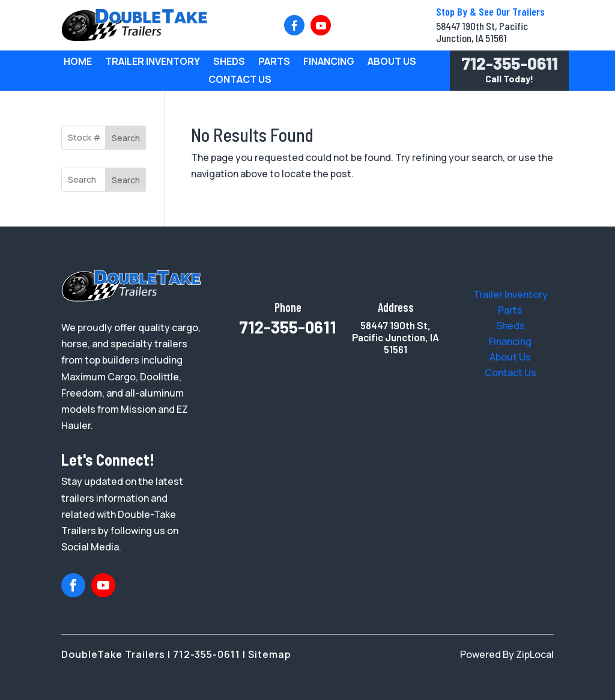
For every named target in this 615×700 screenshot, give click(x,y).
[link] (134, 38)
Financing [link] (329, 62)
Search (126, 138)
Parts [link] (274, 62)
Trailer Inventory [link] (153, 62)
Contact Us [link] (240, 81)
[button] (294, 25)
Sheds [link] (229, 62)
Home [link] (78, 62)
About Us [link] (392, 62)
